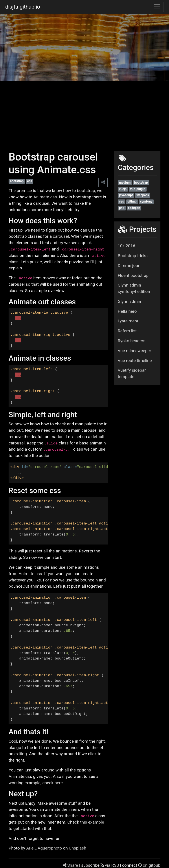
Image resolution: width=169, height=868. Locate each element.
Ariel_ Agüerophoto (44, 848)
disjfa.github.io (23, 7)
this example (92, 822)
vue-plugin (138, 189)
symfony (146, 202)
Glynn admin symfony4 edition (134, 288)
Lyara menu (129, 321)
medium (125, 183)
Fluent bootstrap (133, 275)
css (29, 181)
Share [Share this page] (71, 865)
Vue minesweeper (134, 351)
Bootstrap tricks (133, 256)
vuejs (123, 189)
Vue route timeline (135, 361)
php (122, 208)
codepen (134, 208)
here (59, 783)
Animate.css (45, 197)
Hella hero (127, 311)
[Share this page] (103, 182)
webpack (143, 195)
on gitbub (149, 865)
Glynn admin (129, 301)
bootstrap (17, 181)
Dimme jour (129, 266)
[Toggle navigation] (157, 7)
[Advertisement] (84, 114)
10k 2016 (126, 246)
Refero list (127, 331)
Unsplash (78, 848)
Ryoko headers (132, 341)
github (132, 202)
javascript (126, 195)
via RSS (110, 865)
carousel (61, 236)
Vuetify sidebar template (132, 373)
